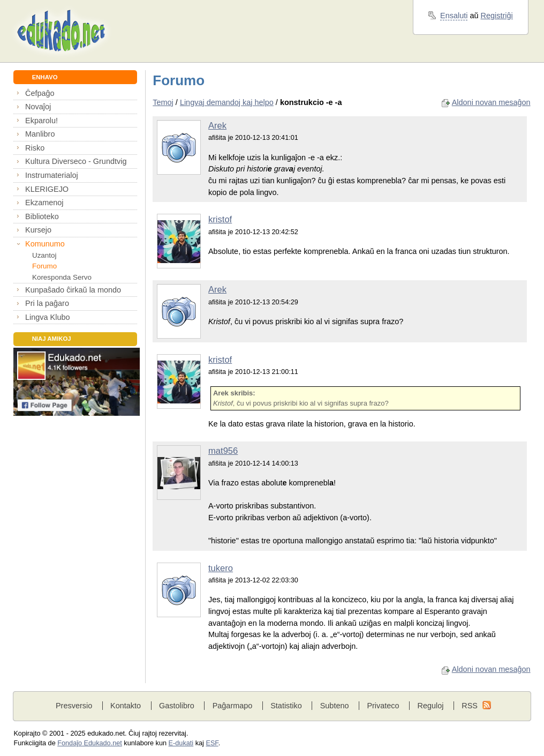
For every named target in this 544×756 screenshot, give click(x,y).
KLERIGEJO (47, 189)
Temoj (163, 102)
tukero (221, 568)
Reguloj (430, 706)
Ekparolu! (41, 121)
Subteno (335, 706)
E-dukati (181, 743)
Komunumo (45, 244)
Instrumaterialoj (52, 175)
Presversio (74, 706)
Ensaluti (454, 16)
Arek (217, 126)
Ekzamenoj (44, 203)
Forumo (44, 266)
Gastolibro (177, 706)
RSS (470, 706)
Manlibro (40, 134)
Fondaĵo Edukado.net (90, 743)
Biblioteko (42, 216)
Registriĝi (497, 16)
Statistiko (286, 706)
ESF (212, 743)
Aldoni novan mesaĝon (491, 102)
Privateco (383, 706)
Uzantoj (44, 255)
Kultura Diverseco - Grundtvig (76, 161)
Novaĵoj (38, 107)
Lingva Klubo (47, 317)
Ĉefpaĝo (40, 93)
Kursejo (38, 230)
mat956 (223, 451)
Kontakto (126, 706)
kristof (220, 219)
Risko (35, 148)
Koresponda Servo (62, 277)
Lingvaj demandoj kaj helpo (227, 102)
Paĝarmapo (233, 706)
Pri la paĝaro (47, 303)
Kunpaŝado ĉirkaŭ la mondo (73, 290)
